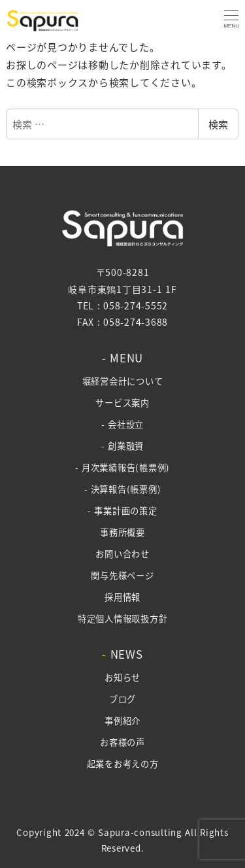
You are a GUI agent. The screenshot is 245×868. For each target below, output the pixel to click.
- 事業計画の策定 (122, 511)
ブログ (122, 699)
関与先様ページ (122, 575)
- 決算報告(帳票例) (123, 489)
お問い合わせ (122, 554)
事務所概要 (122, 532)
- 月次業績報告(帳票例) (122, 467)
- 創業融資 (122, 446)
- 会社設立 (122, 424)
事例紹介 (122, 720)
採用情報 (122, 597)
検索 (218, 124)
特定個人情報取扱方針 (123, 618)
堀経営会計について (123, 381)
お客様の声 (122, 742)
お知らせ (122, 677)
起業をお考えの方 (123, 764)
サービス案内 (122, 403)
